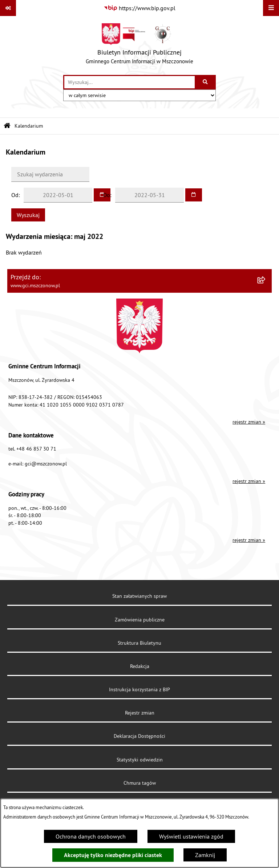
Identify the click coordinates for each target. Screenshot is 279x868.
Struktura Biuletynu (139, 643)
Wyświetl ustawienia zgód (191, 836)
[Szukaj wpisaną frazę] (206, 82)
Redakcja (140, 666)
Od (15, 195)
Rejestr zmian (140, 713)
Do (107, 195)
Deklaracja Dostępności (139, 736)
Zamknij (205, 855)
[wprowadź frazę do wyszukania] (130, 82)
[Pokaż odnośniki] (8, 8)
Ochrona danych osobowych (91, 836)
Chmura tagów (140, 783)
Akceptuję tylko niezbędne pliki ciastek (113, 855)
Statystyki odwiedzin (140, 760)
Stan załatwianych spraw (139, 596)
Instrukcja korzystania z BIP (139, 689)
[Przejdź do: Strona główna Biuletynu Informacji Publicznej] (7, 126)
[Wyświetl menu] (271, 8)
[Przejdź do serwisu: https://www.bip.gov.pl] (139, 8)
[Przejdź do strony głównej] (139, 45)
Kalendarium (29, 126)
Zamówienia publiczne (140, 620)
